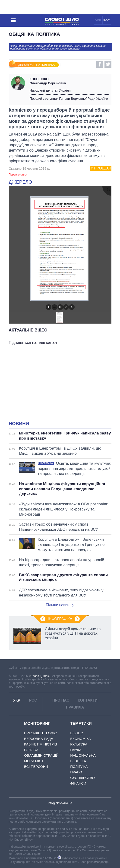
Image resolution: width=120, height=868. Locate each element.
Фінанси (78, 783)
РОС (107, 20)
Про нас (61, 700)
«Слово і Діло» (39, 676)
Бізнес (77, 733)
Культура (79, 744)
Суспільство (82, 778)
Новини (19, 424)
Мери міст (34, 761)
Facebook (100, 64)
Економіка (80, 739)
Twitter (108, 64)
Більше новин (60, 605)
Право (76, 772)
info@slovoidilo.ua (60, 803)
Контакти (88, 700)
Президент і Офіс (40, 733)
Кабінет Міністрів (41, 744)
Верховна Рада (39, 739)
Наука (76, 750)
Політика (79, 767)
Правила (75, 707)
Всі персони (36, 767)
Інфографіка (60, 619)
